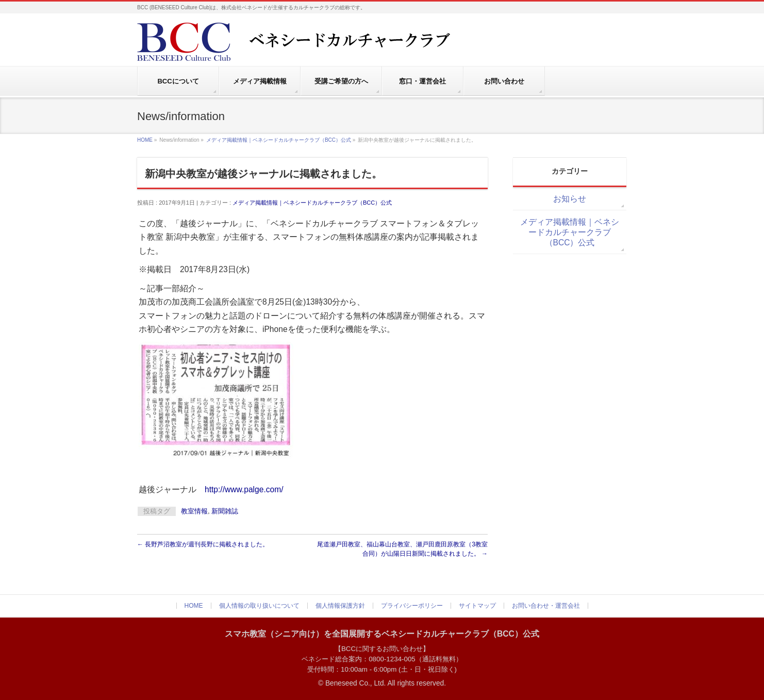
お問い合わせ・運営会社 (546, 606)
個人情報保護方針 (340, 606)
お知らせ (570, 199)
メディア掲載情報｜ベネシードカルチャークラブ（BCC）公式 (279, 140)
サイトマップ (477, 606)
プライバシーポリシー (412, 606)
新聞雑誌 (225, 511)
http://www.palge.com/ (244, 489)
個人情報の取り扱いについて (259, 606)
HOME (145, 140)
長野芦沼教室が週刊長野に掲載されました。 (203, 544)
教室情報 (194, 511)
